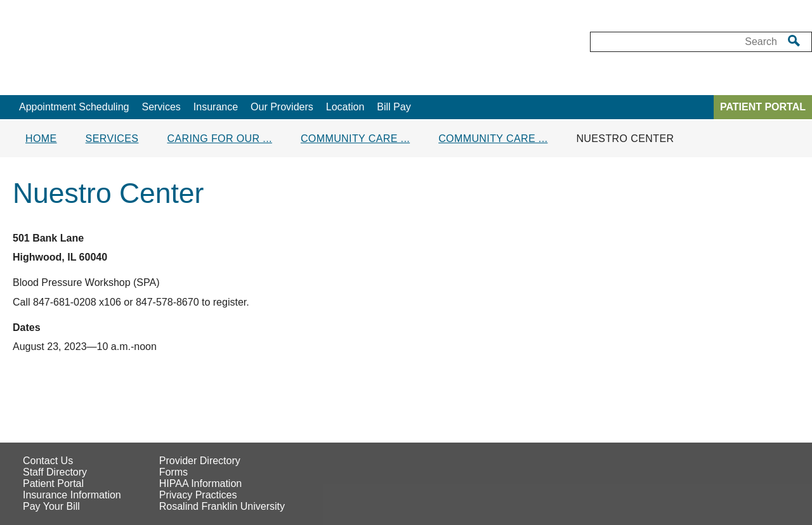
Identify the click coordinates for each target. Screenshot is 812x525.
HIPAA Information (200, 483)
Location (345, 107)
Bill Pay (394, 107)
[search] (794, 41)
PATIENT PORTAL (763, 107)
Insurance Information (72, 495)
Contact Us (48, 461)
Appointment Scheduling (74, 107)
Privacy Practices (198, 495)
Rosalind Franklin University (222, 506)
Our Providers (282, 107)
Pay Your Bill (51, 506)
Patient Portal (53, 483)
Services (161, 107)
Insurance (216, 107)
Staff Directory (55, 472)
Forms (174, 472)
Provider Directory (200, 461)
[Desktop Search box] (685, 42)
